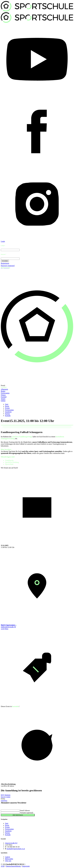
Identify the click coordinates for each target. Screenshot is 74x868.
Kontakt (8, 416)
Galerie (8, 857)
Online (3, 401)
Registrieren (5, 263)
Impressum (26, 866)
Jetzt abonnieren (18, 815)
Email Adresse (25, 810)
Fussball (4, 397)
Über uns (8, 861)
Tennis (3, 399)
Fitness (3, 395)
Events (7, 408)
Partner (8, 414)
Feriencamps (5, 393)
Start (7, 404)
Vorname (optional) (27, 813)
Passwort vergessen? (8, 266)
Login (3, 241)
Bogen (3, 391)
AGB (3, 866)
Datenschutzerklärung (13, 866)
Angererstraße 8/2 (11, 843)
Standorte (8, 412)
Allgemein (4, 389)
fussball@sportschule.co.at (16, 849)
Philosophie (9, 859)
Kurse (7, 406)
